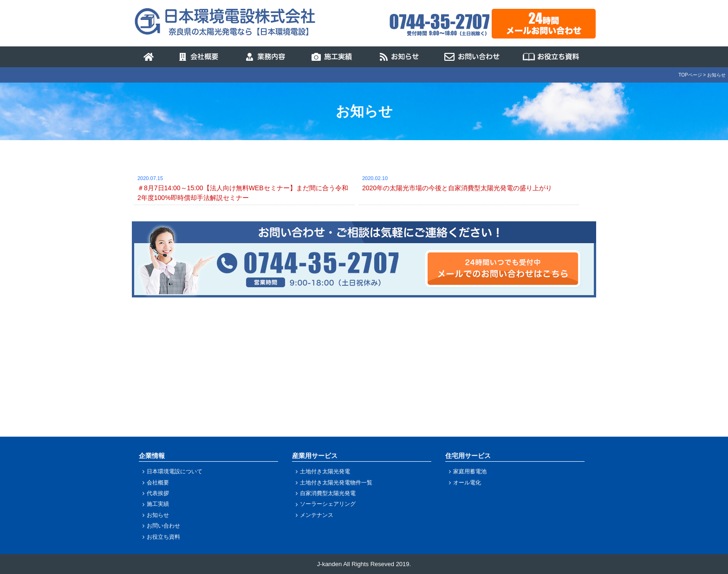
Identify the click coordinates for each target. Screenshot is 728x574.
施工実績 (158, 504)
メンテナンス (317, 515)
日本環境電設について (175, 471)
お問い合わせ (163, 526)
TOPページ (690, 75)
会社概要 (158, 483)
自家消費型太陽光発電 (328, 493)
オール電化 (467, 483)
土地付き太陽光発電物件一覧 (336, 483)
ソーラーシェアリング (328, 504)
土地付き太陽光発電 (325, 471)
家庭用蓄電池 (470, 471)
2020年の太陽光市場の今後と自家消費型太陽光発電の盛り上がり (457, 188)
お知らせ (158, 515)
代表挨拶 (158, 493)
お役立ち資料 (163, 537)
